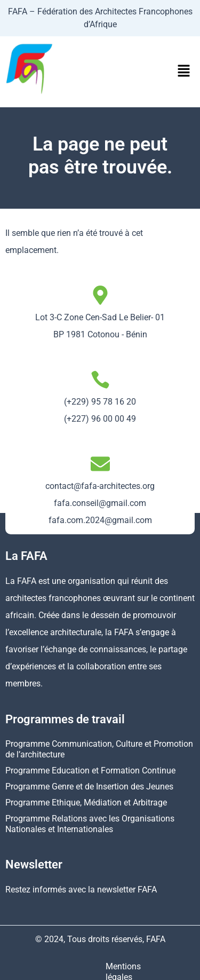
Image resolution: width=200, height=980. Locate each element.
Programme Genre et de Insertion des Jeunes (89, 787)
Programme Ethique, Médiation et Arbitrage (86, 803)
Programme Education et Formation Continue (90, 770)
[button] (184, 72)
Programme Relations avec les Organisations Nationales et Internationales (90, 824)
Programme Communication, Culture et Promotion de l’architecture (99, 749)
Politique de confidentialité (137, 966)
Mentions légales (45, 966)
